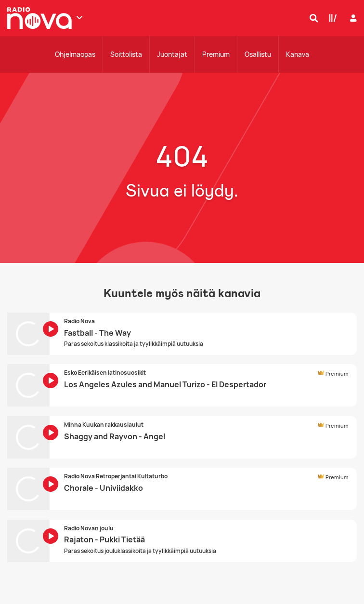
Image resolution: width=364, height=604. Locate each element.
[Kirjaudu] (352, 18)
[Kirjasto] (331, 18)
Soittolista (126, 54)
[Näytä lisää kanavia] (79, 17)
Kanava (298, 54)
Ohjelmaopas (75, 54)
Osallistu (258, 54)
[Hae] (312, 18)
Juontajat (172, 54)
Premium (216, 54)
